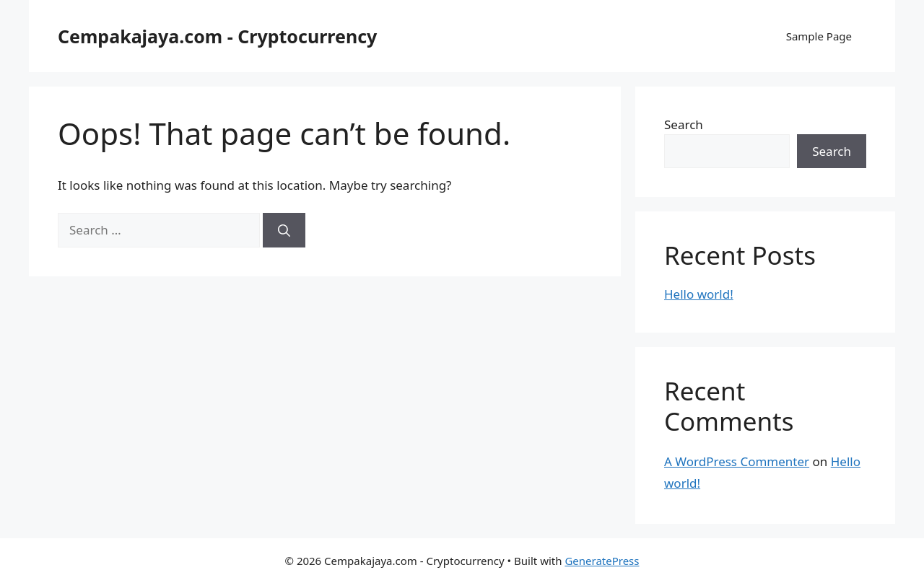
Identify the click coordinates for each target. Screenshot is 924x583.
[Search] (284, 230)
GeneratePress (602, 561)
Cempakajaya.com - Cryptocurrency (217, 36)
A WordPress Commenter (737, 461)
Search (684, 124)
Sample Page (819, 36)
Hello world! (699, 294)
